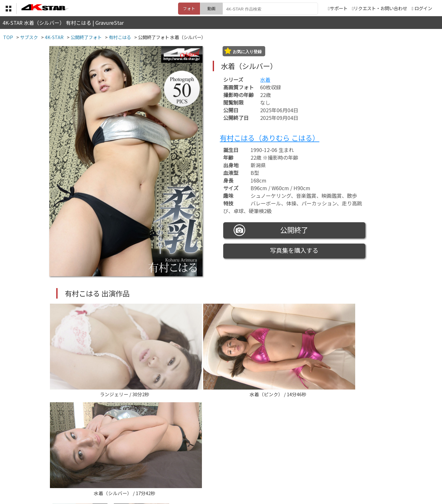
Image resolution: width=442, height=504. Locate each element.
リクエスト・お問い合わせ (380, 8)
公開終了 (271, 230)
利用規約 (148, 473)
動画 (211, 8)
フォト (189, 8)
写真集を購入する (294, 250)
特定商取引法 (178, 473)
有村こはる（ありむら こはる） (269, 138)
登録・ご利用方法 (216, 473)
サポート (338, 8)
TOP (127, 473)
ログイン (423, 8)
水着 (265, 79)
